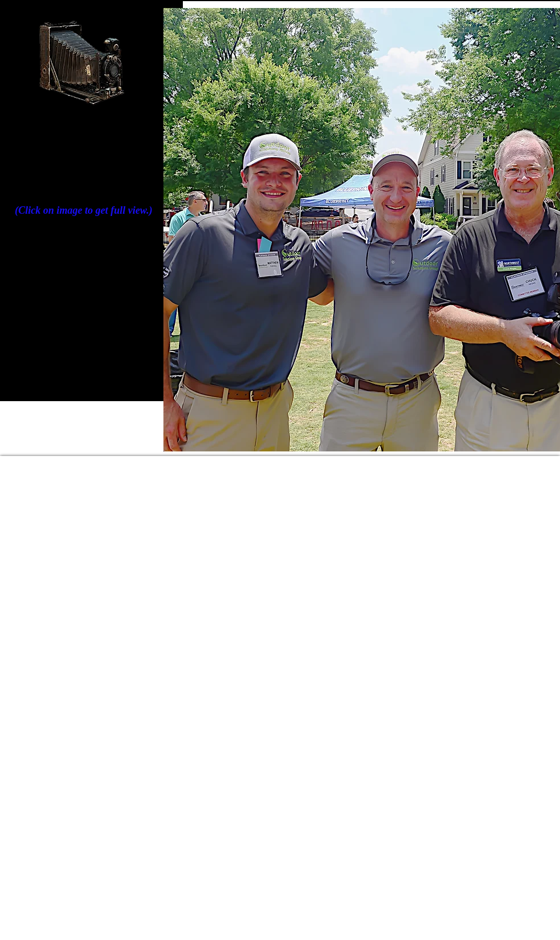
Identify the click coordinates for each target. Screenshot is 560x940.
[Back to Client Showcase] (79, 362)
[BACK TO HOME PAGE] (75, 339)
